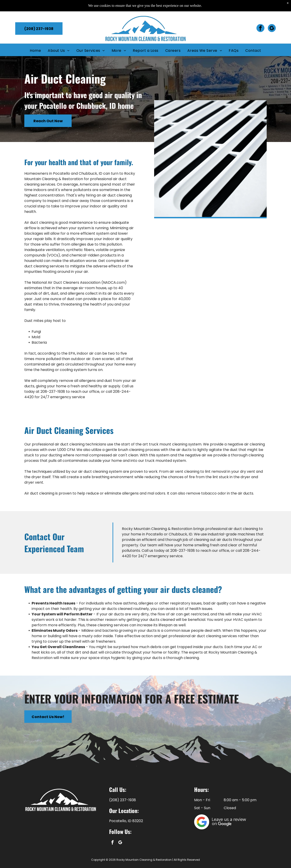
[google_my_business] (272, 17)
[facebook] (260, 17)
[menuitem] (35, 39)
